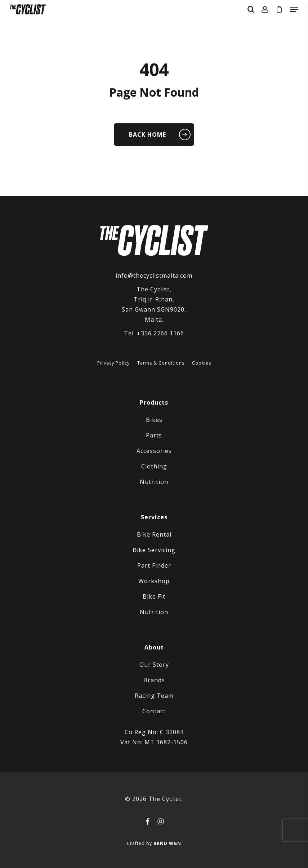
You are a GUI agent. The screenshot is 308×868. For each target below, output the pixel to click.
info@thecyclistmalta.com (154, 276)
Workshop (154, 581)
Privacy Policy (113, 363)
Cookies (202, 363)
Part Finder (154, 565)
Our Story (154, 665)
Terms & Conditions (161, 363)
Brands (154, 680)
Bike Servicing (154, 550)
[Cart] (279, 9)
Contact (154, 711)
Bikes (154, 420)
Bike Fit (154, 596)
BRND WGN (167, 843)
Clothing (154, 466)
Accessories (154, 451)
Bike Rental (154, 534)
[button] (294, 9)
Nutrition (154, 482)
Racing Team (154, 696)
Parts (154, 435)
